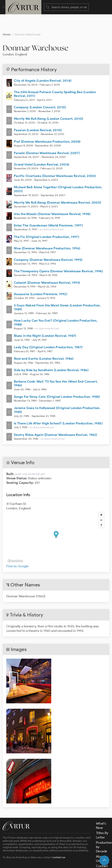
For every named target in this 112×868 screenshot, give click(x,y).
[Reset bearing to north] (101, 507)
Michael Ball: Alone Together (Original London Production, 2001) (58, 171)
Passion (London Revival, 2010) (38, 112)
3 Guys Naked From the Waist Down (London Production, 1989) (57, 289)
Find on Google (17, 548)
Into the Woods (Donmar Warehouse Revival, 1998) (52, 196)
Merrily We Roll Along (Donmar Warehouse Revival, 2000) (57, 185)
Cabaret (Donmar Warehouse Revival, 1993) (47, 265)
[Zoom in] (101, 497)
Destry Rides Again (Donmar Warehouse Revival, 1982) (55, 417)
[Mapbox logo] (15, 543)
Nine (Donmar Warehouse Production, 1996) (47, 230)
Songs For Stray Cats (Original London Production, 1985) (57, 379)
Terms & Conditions (60, 862)
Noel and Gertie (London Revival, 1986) (44, 341)
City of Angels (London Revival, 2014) (43, 63)
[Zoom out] (101, 502)
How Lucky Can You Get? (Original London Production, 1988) (56, 305)
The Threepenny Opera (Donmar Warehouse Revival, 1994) (58, 253)
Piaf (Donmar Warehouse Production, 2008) (47, 124)
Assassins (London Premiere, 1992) (41, 276)
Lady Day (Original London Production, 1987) (48, 329)
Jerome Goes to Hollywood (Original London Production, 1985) (57, 392)
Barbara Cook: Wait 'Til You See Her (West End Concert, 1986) (56, 366)
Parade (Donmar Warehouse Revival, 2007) (47, 135)
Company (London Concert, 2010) (40, 89)
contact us (59, 839)
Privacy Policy (87, 862)
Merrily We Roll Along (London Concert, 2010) (49, 101)
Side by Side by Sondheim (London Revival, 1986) (51, 352)
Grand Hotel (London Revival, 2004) (42, 147)
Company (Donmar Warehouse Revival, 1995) (48, 242)
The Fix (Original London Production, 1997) (46, 219)
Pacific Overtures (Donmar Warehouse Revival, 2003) (55, 158)
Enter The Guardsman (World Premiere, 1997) (48, 208)
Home (7, 17)
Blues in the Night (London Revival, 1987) (45, 318)
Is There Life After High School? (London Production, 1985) (58, 405)
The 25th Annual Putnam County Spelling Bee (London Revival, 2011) (55, 76)
